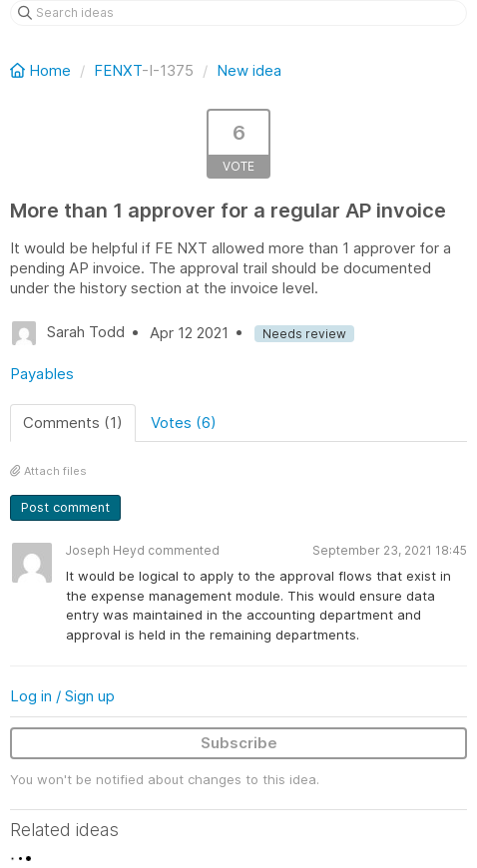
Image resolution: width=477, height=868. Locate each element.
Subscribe (239, 743)
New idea (249, 70)
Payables (42, 374)
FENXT (118, 70)
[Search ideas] (238, 13)
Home (42, 70)
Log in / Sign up (62, 696)
